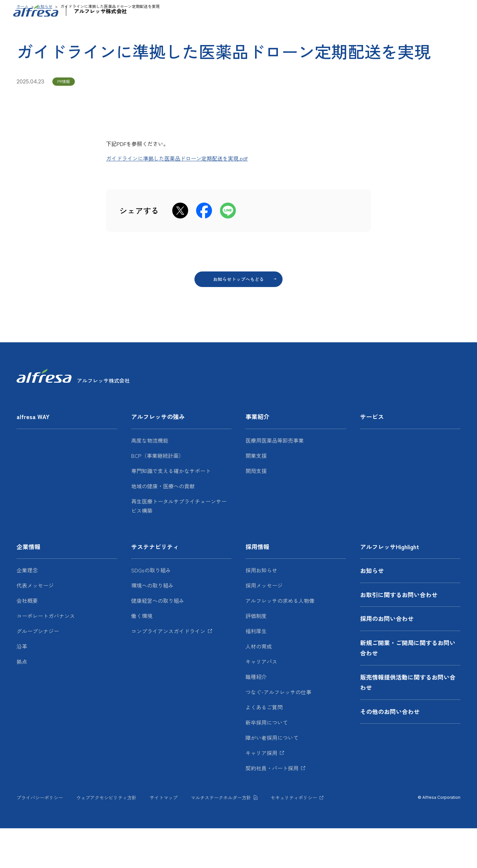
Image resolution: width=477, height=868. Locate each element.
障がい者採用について (272, 777)
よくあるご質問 (264, 747)
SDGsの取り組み (151, 610)
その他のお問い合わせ (390, 751)
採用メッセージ (264, 625)
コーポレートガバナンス (46, 655)
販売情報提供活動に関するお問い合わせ (408, 722)
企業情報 (329, 31)
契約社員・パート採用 (272, 808)
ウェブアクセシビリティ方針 (106, 837)
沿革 (22, 686)
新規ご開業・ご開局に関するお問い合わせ (408, 688)
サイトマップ (164, 837)
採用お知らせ (261, 610)
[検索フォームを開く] (462, 12)
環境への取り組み (152, 625)
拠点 (22, 701)
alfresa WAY (147, 31)
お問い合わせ (395, 12)
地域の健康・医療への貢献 (163, 526)
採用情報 (433, 31)
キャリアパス (261, 701)
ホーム (23, 46)
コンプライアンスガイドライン (168, 671)
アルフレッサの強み (198, 31)
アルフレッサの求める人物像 (280, 640)
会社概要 (27, 640)
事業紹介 (253, 31)
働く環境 (142, 655)
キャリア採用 (261, 793)
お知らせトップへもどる (238, 319)
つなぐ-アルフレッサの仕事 (278, 732)
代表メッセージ (35, 625)
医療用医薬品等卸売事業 (275, 480)
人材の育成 (259, 686)
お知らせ (356, 12)
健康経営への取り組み (158, 640)
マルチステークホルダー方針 (221, 837)
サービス (294, 31)
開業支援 (256, 495)
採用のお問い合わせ (387, 658)
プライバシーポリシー (40, 837)
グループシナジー (38, 671)
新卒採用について (267, 762)
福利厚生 (256, 671)
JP (430, 11)
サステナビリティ (381, 31)
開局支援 (256, 510)
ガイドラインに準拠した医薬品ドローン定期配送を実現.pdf (177, 198)
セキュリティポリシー (294, 837)
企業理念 (27, 610)
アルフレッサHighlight (318, 12)
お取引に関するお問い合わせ (399, 634)
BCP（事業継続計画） (158, 495)
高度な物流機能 (150, 480)
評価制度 (256, 655)
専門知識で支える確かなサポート (171, 510)
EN (447, 11)
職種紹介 (256, 716)
